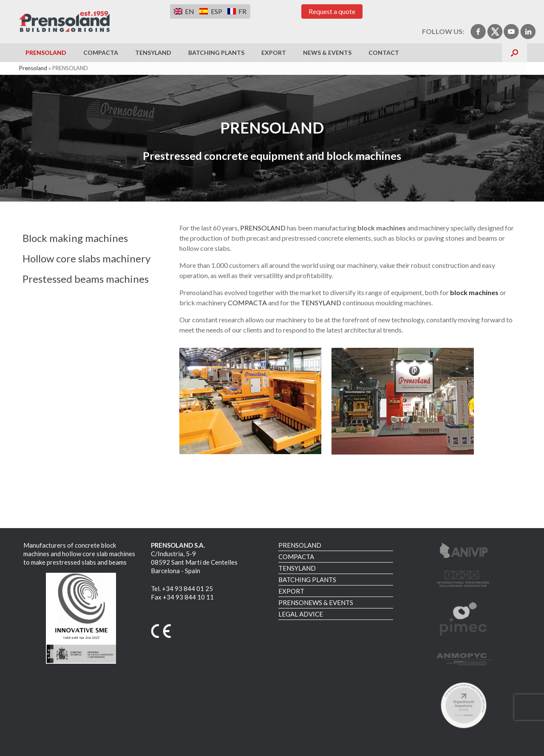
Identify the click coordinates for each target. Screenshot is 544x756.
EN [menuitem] (190, 11)
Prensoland (33, 68)
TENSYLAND (153, 53)
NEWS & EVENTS (327, 53)
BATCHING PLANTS (216, 53)
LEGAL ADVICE (301, 614)
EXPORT (274, 53)
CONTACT (384, 53)
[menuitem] (184, 11)
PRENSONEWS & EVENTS (316, 603)
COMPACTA (101, 53)
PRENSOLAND (46, 53)
